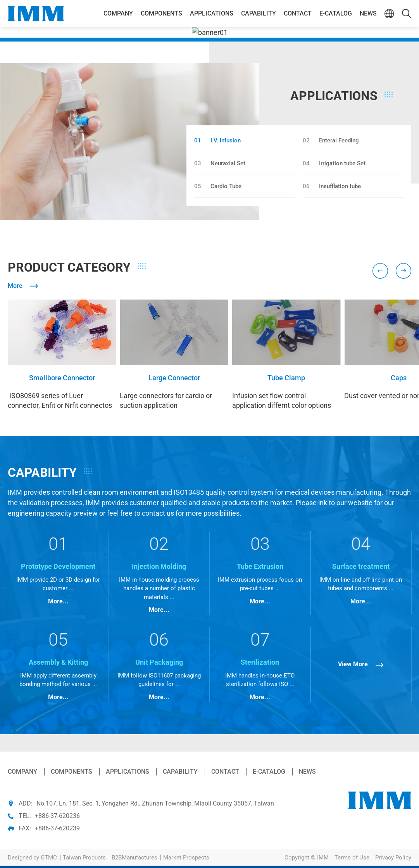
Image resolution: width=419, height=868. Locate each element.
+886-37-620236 (57, 816)
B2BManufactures (134, 858)
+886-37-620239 (57, 828)
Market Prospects (186, 858)
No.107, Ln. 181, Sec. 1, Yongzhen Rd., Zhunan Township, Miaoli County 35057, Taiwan (155, 803)
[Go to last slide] (380, 271)
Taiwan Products (84, 858)
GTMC (49, 858)
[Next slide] (403, 271)
